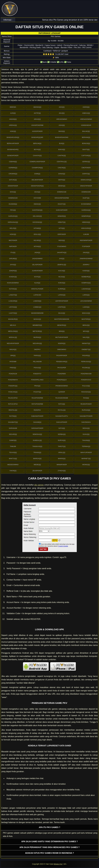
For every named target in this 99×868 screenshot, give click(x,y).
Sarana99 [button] (13, 428)
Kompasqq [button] (86, 283)
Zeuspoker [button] (37, 471)
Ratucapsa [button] (13, 404)
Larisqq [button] (86, 295)
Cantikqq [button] (62, 156)
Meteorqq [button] (37, 331)
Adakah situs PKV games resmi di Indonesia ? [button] (50, 853)
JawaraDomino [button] (86, 259)
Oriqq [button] (13, 356)
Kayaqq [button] (37, 277)
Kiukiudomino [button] (13, 283)
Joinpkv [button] (86, 265)
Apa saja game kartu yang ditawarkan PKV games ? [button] (49, 842)
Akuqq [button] (62, 113)
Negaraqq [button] (37, 343)
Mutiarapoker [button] (62, 337)
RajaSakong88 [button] (62, 398)
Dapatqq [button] (86, 174)
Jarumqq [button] (13, 259)
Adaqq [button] (62, 107)
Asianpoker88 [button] (37, 125)
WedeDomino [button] (13, 465)
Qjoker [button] (62, 392)
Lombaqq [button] (37, 307)
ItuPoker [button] (86, 246)
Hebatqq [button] (62, 222)
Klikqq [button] (37, 283)
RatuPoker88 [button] (37, 404)
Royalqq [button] (62, 410)
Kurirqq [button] (62, 289)
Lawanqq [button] (37, 301)
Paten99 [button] (13, 362)
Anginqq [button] (13, 119)
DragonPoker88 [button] (62, 198)
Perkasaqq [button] (86, 362)
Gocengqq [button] (37, 222)
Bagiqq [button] (62, 131)
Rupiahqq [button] (86, 410)
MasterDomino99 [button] (62, 319)
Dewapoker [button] (13, 186)
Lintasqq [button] (13, 307)
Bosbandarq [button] (13, 149)
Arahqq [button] (37, 119)
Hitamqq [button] (37, 228)
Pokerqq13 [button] (62, 380)
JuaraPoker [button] (37, 271)
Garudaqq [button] (13, 216)
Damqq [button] (37, 174)
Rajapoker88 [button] (37, 398)
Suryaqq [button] (62, 440)
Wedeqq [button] (37, 465)
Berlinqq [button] (37, 143)
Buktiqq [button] (86, 149)
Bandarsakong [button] (62, 137)
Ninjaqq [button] (13, 349)
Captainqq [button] (86, 156)
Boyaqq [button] (37, 149)
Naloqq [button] (86, 337)
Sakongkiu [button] (86, 422)
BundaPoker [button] (13, 156)
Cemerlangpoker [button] (37, 162)
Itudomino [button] (62, 246)
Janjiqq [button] (86, 253)
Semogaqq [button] (37, 434)
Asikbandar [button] (86, 125)
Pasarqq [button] (86, 356)
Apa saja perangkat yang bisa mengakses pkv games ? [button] (49, 847)
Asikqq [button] (13, 131)
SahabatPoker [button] (86, 416)
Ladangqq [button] (86, 289)
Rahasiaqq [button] (86, 392)
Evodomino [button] (86, 204)
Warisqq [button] (62, 459)
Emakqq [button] (37, 204)
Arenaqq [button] (13, 125)
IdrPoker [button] (62, 234)
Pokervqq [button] (13, 386)
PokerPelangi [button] (37, 380)
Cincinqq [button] (62, 168)
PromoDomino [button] (62, 386)
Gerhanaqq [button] (13, 222)
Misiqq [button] (62, 331)
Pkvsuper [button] (62, 368)
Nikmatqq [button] (86, 343)
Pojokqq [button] (86, 368)
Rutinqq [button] (13, 416)
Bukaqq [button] (62, 149)
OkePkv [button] (37, 349)
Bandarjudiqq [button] (13, 137)
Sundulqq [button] (37, 440)
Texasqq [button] (13, 452)
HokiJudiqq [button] (86, 228)
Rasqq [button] (86, 398)
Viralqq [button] (62, 452)
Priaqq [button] (37, 386)
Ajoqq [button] (13, 113)
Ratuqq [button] (62, 404)
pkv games (39, 485)
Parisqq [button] (37, 356)
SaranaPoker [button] (37, 428)
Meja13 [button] (13, 325)
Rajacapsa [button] (13, 398)
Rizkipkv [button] (37, 410)
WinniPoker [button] (62, 465)
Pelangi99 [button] (37, 362)
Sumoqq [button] (13, 440)
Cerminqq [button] (13, 168)
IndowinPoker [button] (86, 240)
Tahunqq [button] (86, 440)
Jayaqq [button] (13, 265)
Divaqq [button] (13, 192)
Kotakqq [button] (13, 289)
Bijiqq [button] (62, 143)
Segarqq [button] (13, 434)
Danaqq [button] (62, 174)
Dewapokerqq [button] (37, 186)
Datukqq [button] (13, 180)
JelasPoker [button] (37, 265)
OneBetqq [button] (86, 349)
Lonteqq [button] (62, 307)
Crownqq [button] (13, 174)
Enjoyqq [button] (62, 204)
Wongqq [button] (86, 465)
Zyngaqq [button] (62, 471)
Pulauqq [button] (86, 386)
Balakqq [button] (86, 131)
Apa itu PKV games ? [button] (49, 827)
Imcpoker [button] (13, 240)
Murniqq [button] (37, 337)
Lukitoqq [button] (13, 313)
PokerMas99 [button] (86, 374)
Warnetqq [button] (86, 459)
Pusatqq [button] (37, 392)
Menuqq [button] (86, 325)
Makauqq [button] (86, 313)
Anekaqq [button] (86, 113)
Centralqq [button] (62, 162)
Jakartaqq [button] (62, 253)
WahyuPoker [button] (86, 452)
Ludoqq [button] (86, 307)
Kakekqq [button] (13, 277)
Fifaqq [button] (13, 210)
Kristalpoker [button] (37, 289)
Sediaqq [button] (86, 428)
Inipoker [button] (13, 246)
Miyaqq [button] (86, 331)
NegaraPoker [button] (13, 343)
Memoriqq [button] (62, 325)
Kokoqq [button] (62, 283)
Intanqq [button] (37, 246)
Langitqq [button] (13, 295)
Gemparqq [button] (86, 216)
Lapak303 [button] (37, 295)
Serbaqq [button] (62, 434)
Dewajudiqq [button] (86, 180)
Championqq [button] (37, 168)
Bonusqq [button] (86, 143)
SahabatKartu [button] (62, 416)
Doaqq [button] (37, 192)
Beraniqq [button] (86, 137)
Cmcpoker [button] (86, 168)
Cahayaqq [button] (37, 156)
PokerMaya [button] (13, 380)
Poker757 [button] (37, 374)
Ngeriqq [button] (62, 343)
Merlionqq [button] (13, 331)
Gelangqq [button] (37, 216)
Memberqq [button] (37, 325)
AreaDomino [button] (62, 119)
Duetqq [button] (86, 198)
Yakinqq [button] (13, 471)
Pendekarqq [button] (62, 362)
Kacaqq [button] (62, 271)
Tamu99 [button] (13, 446)
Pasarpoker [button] (62, 356)
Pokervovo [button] (86, 380)
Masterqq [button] (86, 319)
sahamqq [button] (37, 422)
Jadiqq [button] (37, 253)
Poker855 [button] (62, 374)
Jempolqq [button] (62, 265)
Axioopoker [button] (37, 131)
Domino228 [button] (13, 198)
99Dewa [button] (13, 107)
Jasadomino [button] (37, 259)
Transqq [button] (37, 452)
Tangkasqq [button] (37, 446)
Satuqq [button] (62, 428)
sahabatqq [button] (13, 422)
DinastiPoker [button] (86, 186)
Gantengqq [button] (37, 210)
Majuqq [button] (62, 313)
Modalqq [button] (13, 337)
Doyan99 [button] (37, 198)
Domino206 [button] (86, 192)
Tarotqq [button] (62, 446)
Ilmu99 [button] (86, 234)
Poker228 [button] (13, 374)
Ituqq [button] (13, 253)
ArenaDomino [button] (86, 119)
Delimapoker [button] (37, 180)
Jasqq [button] (62, 259)
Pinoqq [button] (13, 368)
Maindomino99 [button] (37, 313)
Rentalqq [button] (13, 410)
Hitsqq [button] (62, 228)
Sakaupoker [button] (62, 422)
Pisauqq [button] (37, 368)
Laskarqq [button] (13, 301)
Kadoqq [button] (86, 271)
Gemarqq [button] (62, 216)
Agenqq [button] (86, 107)
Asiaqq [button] (62, 125)
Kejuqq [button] (62, 277)
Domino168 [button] (62, 192)
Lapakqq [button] (62, 295)
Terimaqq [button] (86, 446)
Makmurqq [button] (13, 319)
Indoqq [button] (62, 240)
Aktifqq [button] (37, 113)
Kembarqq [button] (86, 277)
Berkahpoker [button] (13, 143)
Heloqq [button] (13, 228)
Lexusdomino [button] (86, 301)
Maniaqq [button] (37, 319)
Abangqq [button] (37, 107)
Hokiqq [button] (13, 234)
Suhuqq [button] (86, 434)
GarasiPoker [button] (62, 210)
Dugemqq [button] (13, 204)
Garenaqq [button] (86, 210)
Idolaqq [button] (37, 234)
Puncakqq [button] (13, 392)
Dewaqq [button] (62, 186)
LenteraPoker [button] (62, 301)
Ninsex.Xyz (58, 864)
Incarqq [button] (37, 240)
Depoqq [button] (62, 180)
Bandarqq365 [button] (37, 137)
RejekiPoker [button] (86, 404)
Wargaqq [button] (37, 459)
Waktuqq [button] (13, 459)
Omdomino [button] (62, 349)
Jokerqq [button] (13, 271)
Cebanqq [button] (13, 162)
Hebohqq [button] (86, 222)
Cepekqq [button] (86, 162)
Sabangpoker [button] (37, 416)
